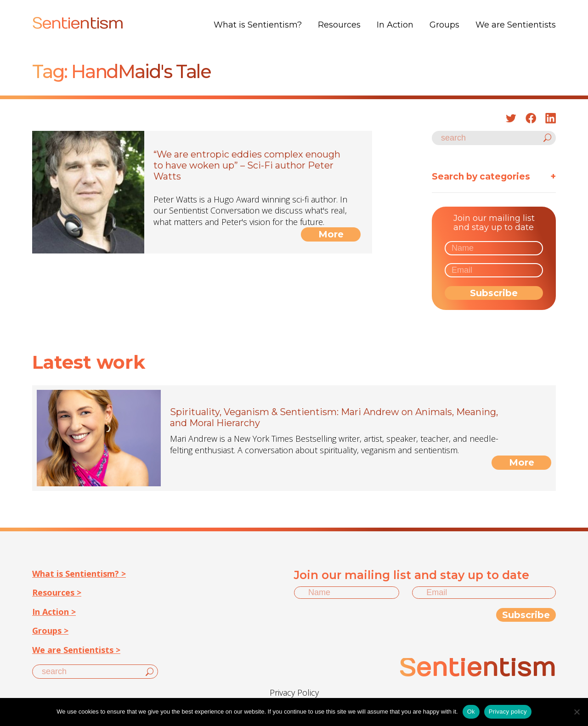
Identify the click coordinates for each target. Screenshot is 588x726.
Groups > (50, 630)
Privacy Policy (294, 692)
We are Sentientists (516, 25)
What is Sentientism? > (79, 574)
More (331, 234)
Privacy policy (508, 712)
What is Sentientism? (258, 25)
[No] (577, 712)
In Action (395, 25)
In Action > (54, 612)
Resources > (57, 592)
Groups (444, 25)
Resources (339, 25)
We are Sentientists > (76, 650)
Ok (471, 712)
